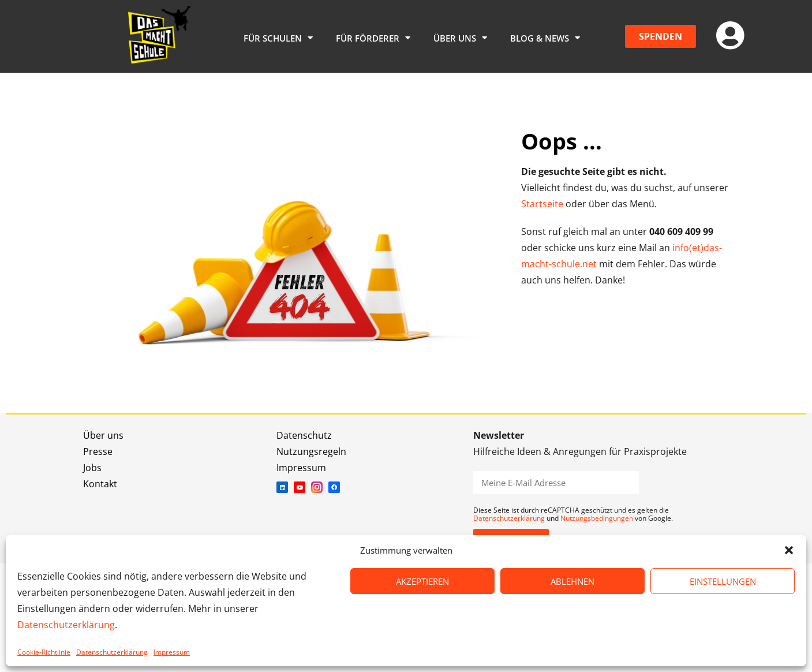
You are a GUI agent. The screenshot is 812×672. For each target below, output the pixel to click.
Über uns (460, 38)
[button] (789, 550)
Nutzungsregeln (311, 451)
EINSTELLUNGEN (723, 581)
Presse (98, 451)
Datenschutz (304, 435)
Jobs (92, 468)
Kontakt (100, 484)
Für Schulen (278, 38)
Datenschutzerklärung (66, 625)
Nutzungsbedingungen (597, 518)
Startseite (542, 204)
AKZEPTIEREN (422, 581)
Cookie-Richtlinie (44, 652)
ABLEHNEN (572, 581)
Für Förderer (373, 38)
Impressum (172, 652)
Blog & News (545, 38)
